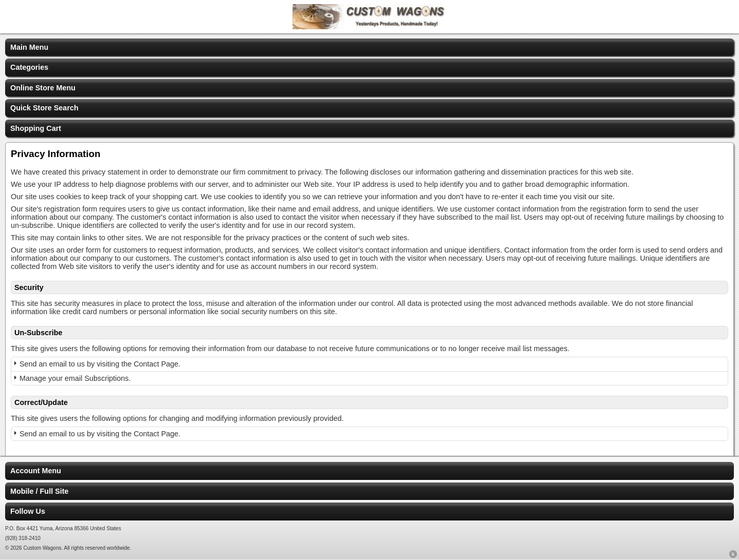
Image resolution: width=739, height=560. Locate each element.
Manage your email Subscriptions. (75, 378)
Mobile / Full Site (40, 491)
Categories (29, 67)
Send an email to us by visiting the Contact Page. (100, 364)
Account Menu (36, 471)
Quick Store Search (44, 108)
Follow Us (28, 511)
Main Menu (29, 47)
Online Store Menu (43, 88)
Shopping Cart (36, 128)
